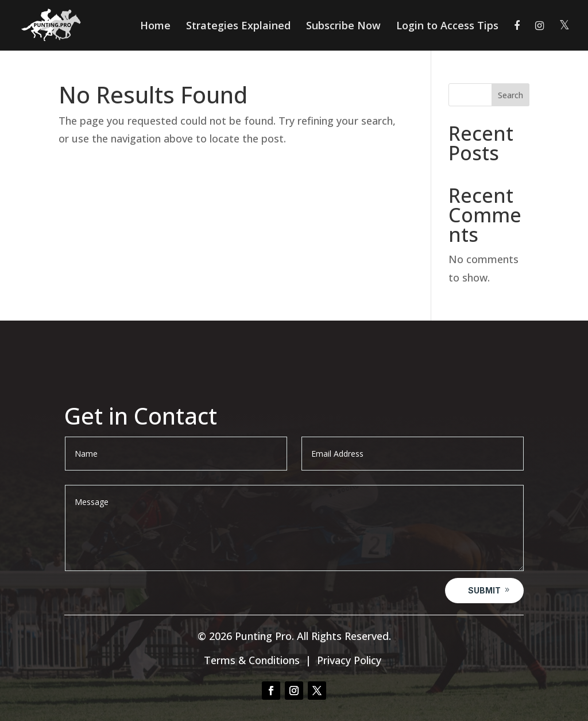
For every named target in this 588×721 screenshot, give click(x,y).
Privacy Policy (349, 660)
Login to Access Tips (447, 27)
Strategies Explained (238, 27)
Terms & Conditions (252, 660)
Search (510, 95)
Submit (484, 590)
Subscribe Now (343, 27)
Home (155, 27)
